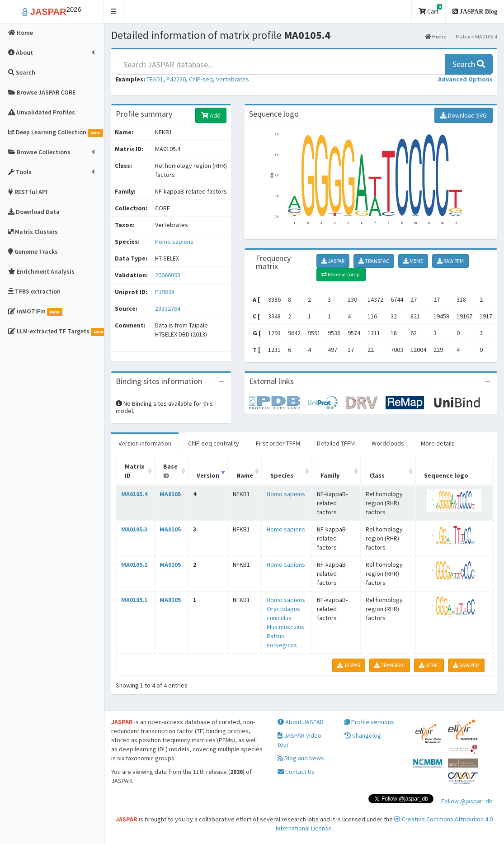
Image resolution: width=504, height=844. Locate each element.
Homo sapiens (174, 242)
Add (211, 115)
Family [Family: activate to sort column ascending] (330, 475)
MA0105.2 (134, 564)
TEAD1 (155, 79)
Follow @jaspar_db (467, 801)
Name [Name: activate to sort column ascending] (245, 475)
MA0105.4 (134, 494)
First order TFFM (278, 443)
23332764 (168, 308)
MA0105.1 (134, 600)
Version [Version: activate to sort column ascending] (208, 475)
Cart (430, 10)
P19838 (165, 292)
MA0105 (170, 494)
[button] (114, 12)
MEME (413, 261)
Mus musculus (285, 627)
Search (469, 64)
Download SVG (464, 115)
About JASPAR (301, 722)
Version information (145, 443)
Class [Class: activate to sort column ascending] (377, 475)
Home (436, 36)
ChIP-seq (201, 79)
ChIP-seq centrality (214, 443)
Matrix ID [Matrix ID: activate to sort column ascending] (134, 471)
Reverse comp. (341, 274)
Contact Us (296, 772)
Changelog (363, 735)
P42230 (176, 79)
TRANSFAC (374, 261)
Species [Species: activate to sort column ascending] (282, 475)
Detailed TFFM (336, 443)
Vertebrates (233, 79)
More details (438, 443)
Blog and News (301, 758)
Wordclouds (388, 443)
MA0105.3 (134, 529)
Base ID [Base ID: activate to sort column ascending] (170, 471)
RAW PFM (450, 261)
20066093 (168, 275)
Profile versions (369, 722)
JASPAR (333, 261)
